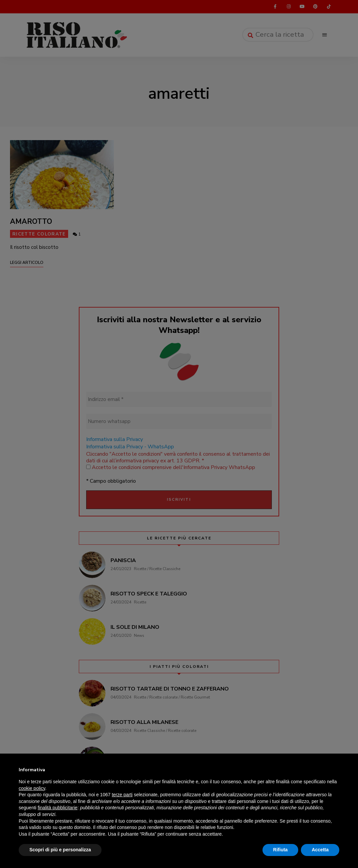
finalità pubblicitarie (58, 808)
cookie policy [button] (32, 788)
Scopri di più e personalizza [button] (60, 850)
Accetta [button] (320, 850)
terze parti (122, 795)
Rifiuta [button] (281, 850)
